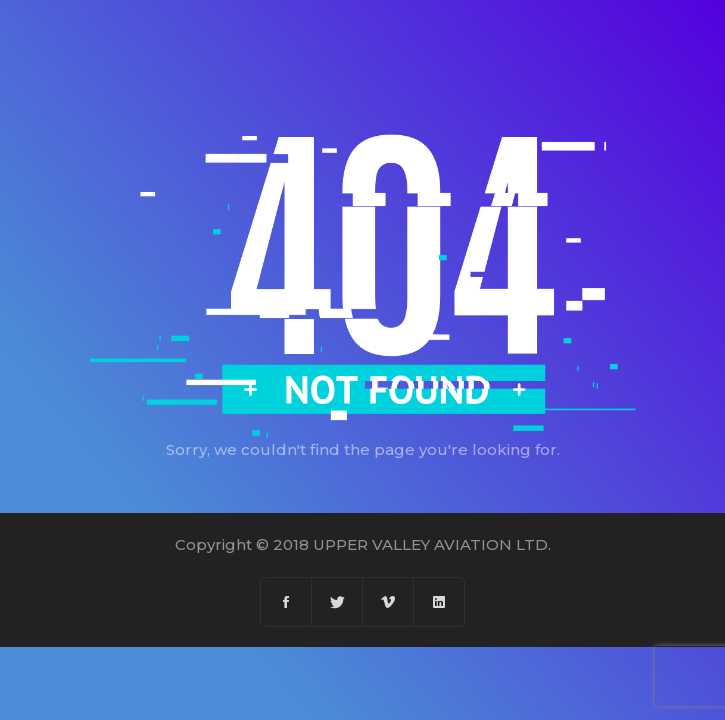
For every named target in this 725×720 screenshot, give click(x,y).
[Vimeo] (388, 602)
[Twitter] (337, 602)
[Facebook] (286, 602)
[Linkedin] (439, 602)
